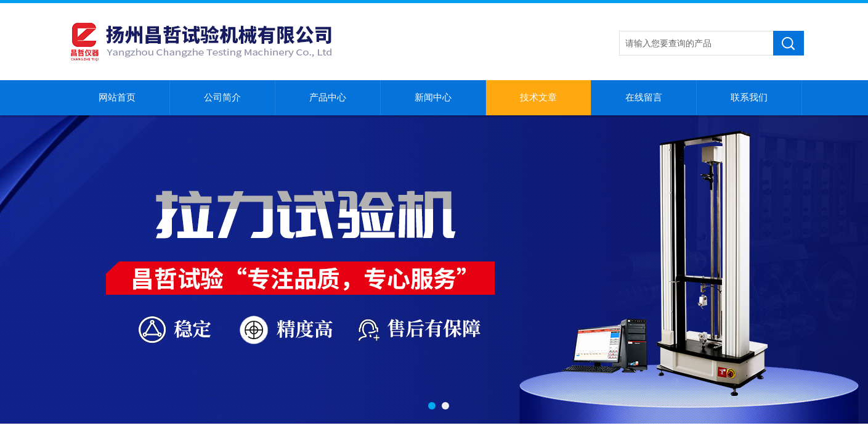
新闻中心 (433, 97)
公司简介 (222, 97)
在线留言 (644, 97)
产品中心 (328, 97)
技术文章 (538, 97)
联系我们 (749, 97)
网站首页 (117, 97)
